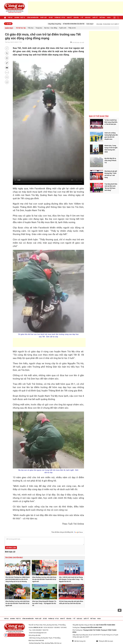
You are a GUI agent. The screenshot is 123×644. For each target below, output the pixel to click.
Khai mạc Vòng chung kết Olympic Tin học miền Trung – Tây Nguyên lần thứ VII (44, 603)
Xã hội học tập (21, 28)
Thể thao (102, 18)
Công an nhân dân (33, 18)
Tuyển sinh (63, 28)
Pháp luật (43, 18)
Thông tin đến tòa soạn (105, 641)
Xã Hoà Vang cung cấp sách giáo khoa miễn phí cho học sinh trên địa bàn (71, 602)
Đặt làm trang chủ (79, 641)
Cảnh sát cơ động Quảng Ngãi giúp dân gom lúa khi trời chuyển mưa (111, 136)
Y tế (82, 18)
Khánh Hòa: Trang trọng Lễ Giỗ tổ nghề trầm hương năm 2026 (111, 149)
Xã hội (51, 18)
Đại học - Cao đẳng (51, 28)
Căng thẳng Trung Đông (60, 24)
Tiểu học (31, 28)
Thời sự (10, 18)
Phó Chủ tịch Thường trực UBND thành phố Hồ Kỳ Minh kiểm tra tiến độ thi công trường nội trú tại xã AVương (18, 579)
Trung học (39, 28)
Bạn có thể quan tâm (99, 116)
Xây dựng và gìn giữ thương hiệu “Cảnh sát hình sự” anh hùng (111, 174)
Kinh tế (69, 18)
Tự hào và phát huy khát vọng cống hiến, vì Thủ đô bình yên (111, 122)
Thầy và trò (72, 28)
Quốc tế (95, 18)
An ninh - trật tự (20, 18)
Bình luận (10, 552)
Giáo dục (88, 18)
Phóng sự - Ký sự (60, 18)
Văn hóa (76, 18)
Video (109, 18)
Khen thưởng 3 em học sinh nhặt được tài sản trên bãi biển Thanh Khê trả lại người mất (44, 579)
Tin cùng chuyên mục (14, 558)
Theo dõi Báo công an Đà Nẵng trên (67, 532)
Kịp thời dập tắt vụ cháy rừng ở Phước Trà (110, 160)
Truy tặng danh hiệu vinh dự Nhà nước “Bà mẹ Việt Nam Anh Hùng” (111, 187)
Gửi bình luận (11, 548)
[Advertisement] (75, 8)
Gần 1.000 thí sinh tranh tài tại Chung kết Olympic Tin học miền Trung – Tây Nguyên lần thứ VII (71, 579)
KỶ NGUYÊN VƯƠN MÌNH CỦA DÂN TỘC (79, 24)
